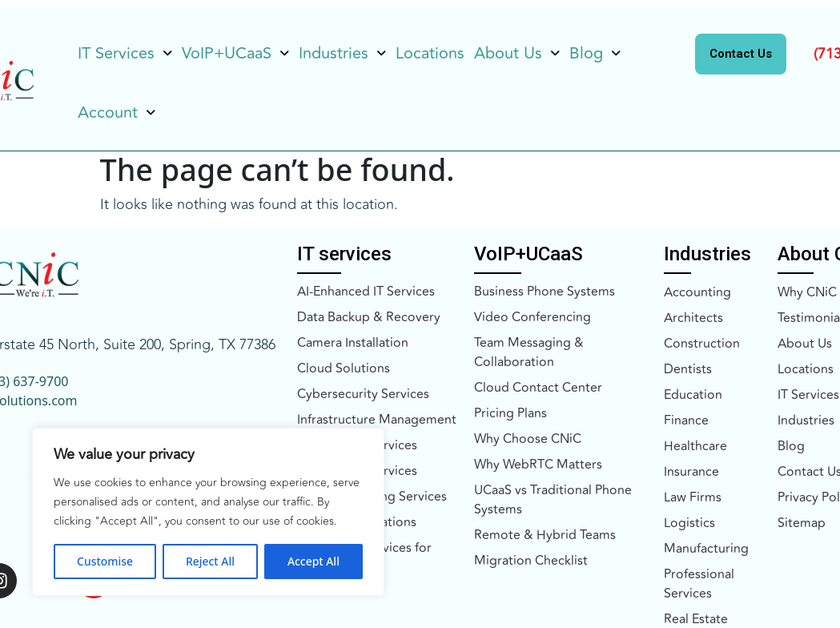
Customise (105, 561)
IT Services (125, 53)
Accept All (313, 561)
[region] (208, 512)
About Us (517, 53)
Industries (342, 53)
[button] (125, 54)
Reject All (210, 561)
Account (117, 113)
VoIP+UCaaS (235, 53)
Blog (595, 53)
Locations (430, 53)
